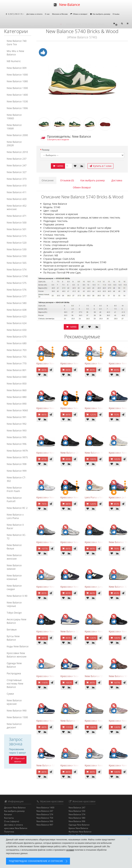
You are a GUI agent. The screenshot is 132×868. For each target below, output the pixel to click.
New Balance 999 (17, 471)
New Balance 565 (17, 263)
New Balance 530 (17, 249)
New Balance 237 (17, 159)
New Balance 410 (17, 186)
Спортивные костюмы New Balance (15, 684)
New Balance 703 (17, 350)
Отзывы (116, 14)
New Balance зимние (14, 567)
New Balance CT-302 (16, 479)
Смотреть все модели (58, 139)
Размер (46, 150)
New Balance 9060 (17, 410)
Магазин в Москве (60, 14)
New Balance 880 (17, 397)
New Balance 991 (17, 417)
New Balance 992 (17, 424)
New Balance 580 (17, 303)
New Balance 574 (17, 269)
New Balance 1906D (14, 117)
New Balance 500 (17, 223)
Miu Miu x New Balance (15, 53)
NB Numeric (14, 61)
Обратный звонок (18, 760)
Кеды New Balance (18, 646)
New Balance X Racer (15, 526)
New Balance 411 (17, 192)
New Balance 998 (17, 464)
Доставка (117, 180)
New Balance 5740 (17, 276)
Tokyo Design (14, 613)
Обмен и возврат (79, 14)
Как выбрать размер (100, 14)
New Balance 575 (17, 283)
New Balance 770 (17, 363)
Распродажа (14, 673)
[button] (115, 24)
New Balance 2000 (17, 135)
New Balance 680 (17, 343)
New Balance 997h (17, 451)
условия (70, 850)
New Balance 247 (17, 165)
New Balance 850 (17, 384)
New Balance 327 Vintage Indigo (79, 631)
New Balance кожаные (14, 577)
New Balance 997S (17, 457)
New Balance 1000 (17, 75)
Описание (48, 180)
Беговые (12, 629)
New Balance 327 (17, 172)
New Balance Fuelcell (14, 499)
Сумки (10, 694)
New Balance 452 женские (17, 207)
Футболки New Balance (80, 832)
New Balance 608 (17, 310)
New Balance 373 (17, 179)
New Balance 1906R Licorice (77, 721)
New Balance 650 (17, 330)
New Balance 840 (17, 377)
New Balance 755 (17, 357)
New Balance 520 (17, 243)
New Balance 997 (45, 825)
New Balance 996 (17, 444)
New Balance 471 (17, 216)
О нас (47, 14)
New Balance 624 (17, 323)
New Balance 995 (17, 437)
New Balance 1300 (17, 88)
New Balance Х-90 (17, 596)
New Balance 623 (17, 316)
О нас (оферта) (12, 821)
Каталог (8, 814)
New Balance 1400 (17, 95)
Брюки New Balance (78, 828)
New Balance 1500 (17, 717)
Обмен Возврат (82, 187)
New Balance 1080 (17, 81)
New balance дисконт (14, 726)
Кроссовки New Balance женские (17, 655)
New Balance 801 (17, 370)
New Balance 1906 (17, 108)
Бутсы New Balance (13, 638)
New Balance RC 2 (17, 508)
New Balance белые (14, 547)
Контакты (9, 818)
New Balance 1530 (17, 101)
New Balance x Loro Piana (15, 516)
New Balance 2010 (17, 152)
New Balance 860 (17, 390)
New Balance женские (14, 557)
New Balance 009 (17, 68)
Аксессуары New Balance (16, 621)
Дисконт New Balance (15, 808)
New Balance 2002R (14, 144)
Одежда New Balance (14, 665)
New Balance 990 (17, 711)
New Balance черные (14, 604)
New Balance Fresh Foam (14, 489)
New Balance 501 (17, 229)
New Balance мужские (14, 702)
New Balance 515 (17, 236)
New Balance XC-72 (16, 537)
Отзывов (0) (67, 180)
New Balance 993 (17, 430)
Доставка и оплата (34, 14)
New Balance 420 (17, 199)
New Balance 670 (17, 337)
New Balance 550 (17, 256)
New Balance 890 (17, 404)
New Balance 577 (17, 296)
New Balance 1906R (14, 127)
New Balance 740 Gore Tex (17, 43)
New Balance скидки (14, 587)
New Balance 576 (17, 290)
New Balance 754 (45, 818)
